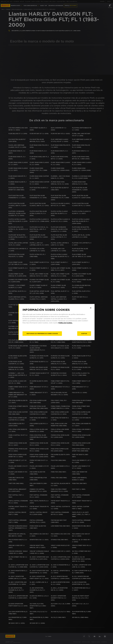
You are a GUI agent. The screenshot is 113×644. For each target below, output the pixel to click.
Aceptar (84, 333)
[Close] (91, 308)
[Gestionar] (42, 333)
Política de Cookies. (65, 323)
